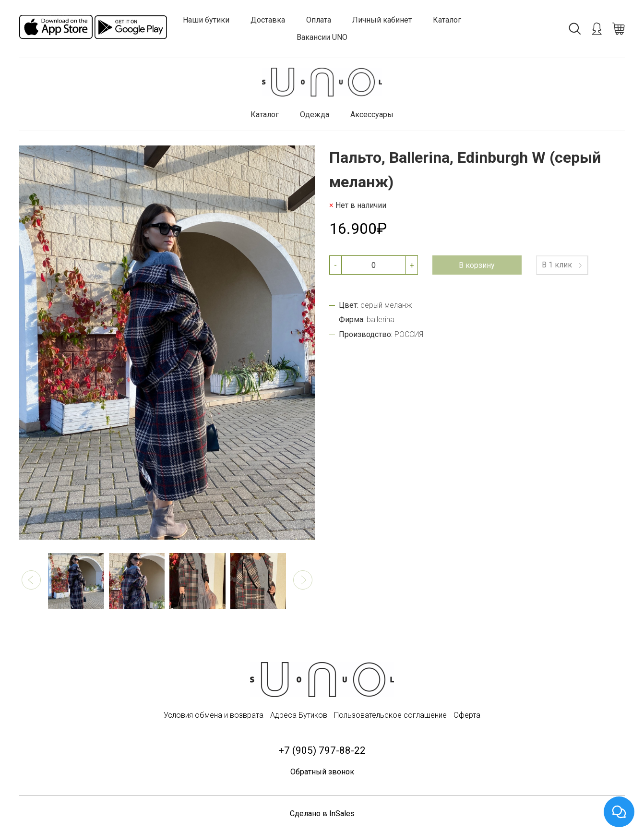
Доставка (268, 20)
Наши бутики (206, 20)
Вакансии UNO (322, 37)
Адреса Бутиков (299, 715)
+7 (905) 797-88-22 (322, 750)
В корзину (477, 265)
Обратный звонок (322, 772)
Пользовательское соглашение (390, 715)
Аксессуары (372, 115)
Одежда (315, 115)
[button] (31, 580)
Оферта (467, 715)
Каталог (447, 20)
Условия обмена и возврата (214, 715)
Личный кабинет (382, 20)
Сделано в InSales (322, 814)
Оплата (319, 20)
